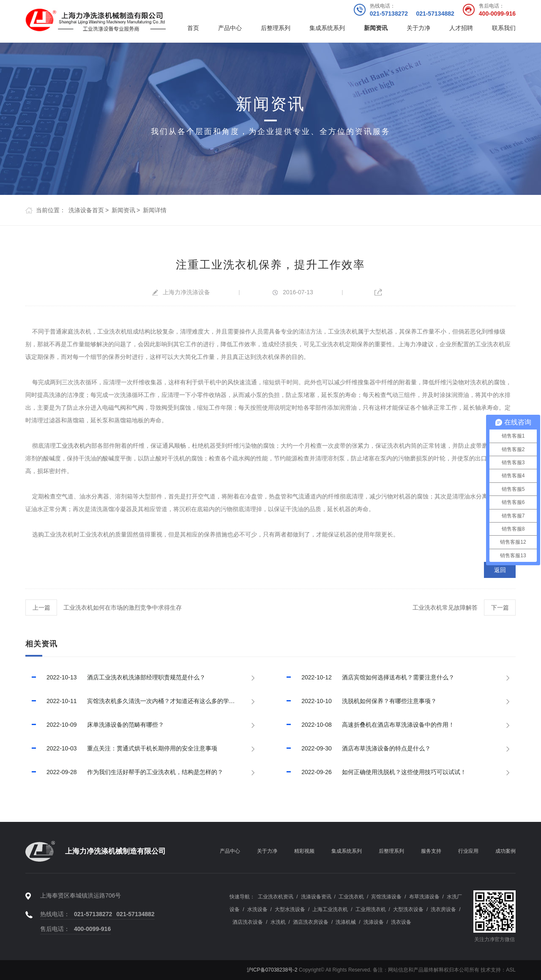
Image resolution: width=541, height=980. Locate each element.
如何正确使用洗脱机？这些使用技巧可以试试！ (373, 772)
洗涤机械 (346, 922)
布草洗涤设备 (424, 897)
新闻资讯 (376, 28)
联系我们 (504, 28)
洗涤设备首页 (86, 210)
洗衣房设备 (443, 909)
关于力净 (418, 28)
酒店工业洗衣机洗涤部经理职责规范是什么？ (115, 677)
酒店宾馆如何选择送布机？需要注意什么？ (367, 677)
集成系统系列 (327, 28)
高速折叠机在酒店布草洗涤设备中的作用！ (367, 725)
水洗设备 (257, 909)
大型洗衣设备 (408, 909)
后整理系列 (276, 28)
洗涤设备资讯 (316, 897)
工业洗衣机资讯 (276, 897)
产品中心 (230, 28)
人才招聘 (461, 28)
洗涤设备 (374, 922)
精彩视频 (304, 851)
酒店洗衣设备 (248, 922)
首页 (193, 28)
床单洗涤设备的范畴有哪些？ (95, 725)
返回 (500, 570)
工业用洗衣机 (371, 909)
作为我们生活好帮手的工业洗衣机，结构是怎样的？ (124, 772)
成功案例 (505, 851)
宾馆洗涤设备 (386, 897)
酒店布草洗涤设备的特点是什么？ (355, 748)
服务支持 (431, 851)
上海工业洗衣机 (330, 909)
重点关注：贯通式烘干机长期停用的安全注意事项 (121, 748)
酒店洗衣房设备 (311, 922)
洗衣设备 (401, 922)
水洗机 (278, 922)
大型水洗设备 (290, 909)
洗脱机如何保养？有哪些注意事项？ (358, 701)
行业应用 (468, 851)
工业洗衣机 (71, 446)
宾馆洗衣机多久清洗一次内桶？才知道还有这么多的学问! (131, 701)
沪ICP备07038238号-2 (272, 970)
